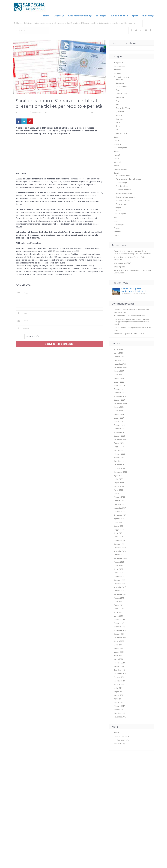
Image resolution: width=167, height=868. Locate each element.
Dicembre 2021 (119, 504)
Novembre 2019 (120, 587)
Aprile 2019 (118, 612)
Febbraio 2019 (119, 619)
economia (117, 144)
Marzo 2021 (118, 536)
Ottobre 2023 (119, 436)
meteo (118, 210)
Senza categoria (120, 213)
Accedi (116, 732)
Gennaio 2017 (119, 709)
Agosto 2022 (119, 475)
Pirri (117, 101)
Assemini (119, 79)
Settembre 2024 (120, 403)
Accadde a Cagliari (123, 175)
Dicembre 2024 (120, 392)
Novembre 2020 (120, 551)
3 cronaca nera (119, 66)
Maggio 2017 (119, 695)
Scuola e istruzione (123, 200)
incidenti (117, 155)
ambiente (117, 73)
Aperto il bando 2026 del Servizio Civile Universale (129, 258)
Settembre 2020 (120, 558)
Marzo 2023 (118, 450)
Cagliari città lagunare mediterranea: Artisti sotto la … (135, 289)
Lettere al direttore (124, 189)
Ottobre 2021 (119, 511)
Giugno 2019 (119, 605)
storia (116, 221)
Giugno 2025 (119, 378)
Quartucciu (120, 111)
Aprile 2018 (118, 655)
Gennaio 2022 (119, 500)
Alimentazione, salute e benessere (60, 112)
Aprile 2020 (118, 569)
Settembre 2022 (120, 472)
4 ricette (117, 69)
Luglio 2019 (118, 601)
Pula (117, 104)
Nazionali (117, 162)
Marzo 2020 (118, 572)
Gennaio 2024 (119, 425)
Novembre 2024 (120, 396)
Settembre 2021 (120, 515)
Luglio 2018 (118, 644)
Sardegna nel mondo (124, 193)
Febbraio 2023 (119, 454)
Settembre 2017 (120, 680)
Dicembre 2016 (119, 713)
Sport (135, 16)
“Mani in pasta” (120, 266)
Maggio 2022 (119, 486)
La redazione (22, 112)
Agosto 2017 (119, 684)
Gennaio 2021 (119, 544)
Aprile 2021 (118, 533)
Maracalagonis (121, 93)
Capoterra (120, 83)
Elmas (118, 90)
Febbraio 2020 (119, 576)
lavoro (116, 158)
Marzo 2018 (118, 659)
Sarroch (119, 115)
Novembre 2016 (120, 717)
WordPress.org (120, 743)
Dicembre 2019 (119, 583)
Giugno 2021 (119, 526)
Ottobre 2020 (119, 554)
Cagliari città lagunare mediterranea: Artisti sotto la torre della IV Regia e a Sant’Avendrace (132, 252)
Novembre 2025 (120, 364)
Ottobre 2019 (119, 590)
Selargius (119, 119)
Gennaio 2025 (119, 389)
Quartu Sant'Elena (123, 108)
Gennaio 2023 (119, 457)
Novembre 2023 (120, 432)
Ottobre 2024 (119, 400)
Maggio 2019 (119, 608)
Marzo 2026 (118, 353)
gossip (116, 151)
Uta (117, 129)
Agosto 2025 (119, 371)
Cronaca (117, 140)
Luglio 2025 (118, 374)
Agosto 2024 (119, 407)
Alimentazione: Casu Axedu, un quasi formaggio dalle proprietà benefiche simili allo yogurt (131, 321)
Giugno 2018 (119, 648)
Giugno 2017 (119, 691)
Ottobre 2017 (119, 677)
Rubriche (147, 16)
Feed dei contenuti (121, 736)
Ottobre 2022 (119, 468)
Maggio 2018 (119, 652)
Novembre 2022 (120, 464)
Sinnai (118, 126)
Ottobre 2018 (119, 634)
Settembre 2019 (120, 594)
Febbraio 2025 (119, 385)
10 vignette (118, 62)
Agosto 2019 (119, 598)
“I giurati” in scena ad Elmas (134, 333)
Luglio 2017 (118, 688)
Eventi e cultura (120, 16)
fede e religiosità (120, 147)
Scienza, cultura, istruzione (126, 197)
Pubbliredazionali (120, 169)
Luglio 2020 (118, 565)
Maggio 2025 (119, 382)
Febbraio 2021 (119, 540)
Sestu (118, 122)
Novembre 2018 (120, 630)
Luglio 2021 (118, 522)
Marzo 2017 (118, 702)
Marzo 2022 (118, 493)
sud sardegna (119, 224)
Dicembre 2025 (120, 360)
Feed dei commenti (121, 740)
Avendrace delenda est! (136, 315)
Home (49, 16)
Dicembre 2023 (120, 428)
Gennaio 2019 (119, 623)
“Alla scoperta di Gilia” (122, 263)
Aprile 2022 (118, 490)
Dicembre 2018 (119, 626)
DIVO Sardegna (122, 182)
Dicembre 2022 (120, 461)
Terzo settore (121, 204)
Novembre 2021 (120, 508)
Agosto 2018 (119, 641)
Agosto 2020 (119, 562)
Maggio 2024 (119, 418)
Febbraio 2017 (119, 706)
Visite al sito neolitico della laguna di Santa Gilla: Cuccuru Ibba (132, 271)
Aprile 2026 (118, 349)
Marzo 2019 (118, 616)
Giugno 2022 (119, 482)
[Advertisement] (60, 154)
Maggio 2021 (119, 529)
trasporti (117, 231)
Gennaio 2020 (119, 580)
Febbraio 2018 (119, 662)
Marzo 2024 (118, 421)
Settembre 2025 (120, 367)
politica (117, 165)
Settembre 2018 (120, 637)
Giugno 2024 (119, 414)
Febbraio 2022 (119, 497)
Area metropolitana (81, 16)
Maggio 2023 (119, 446)
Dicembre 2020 (120, 547)
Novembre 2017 (120, 673)
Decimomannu (121, 86)
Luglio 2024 (118, 410)
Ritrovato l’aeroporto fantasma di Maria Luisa (132, 329)
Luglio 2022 (118, 479)
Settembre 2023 (120, 439)
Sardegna (102, 16)
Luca (115, 327)
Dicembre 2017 (119, 670)
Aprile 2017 (118, 699)
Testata (117, 228)
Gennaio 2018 (119, 666)
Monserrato (120, 97)
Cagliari (60, 16)
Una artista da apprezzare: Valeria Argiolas (131, 311)
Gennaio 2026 (119, 356)
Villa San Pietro (122, 133)
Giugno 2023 (119, 443)
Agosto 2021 (119, 518)
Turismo (117, 235)
